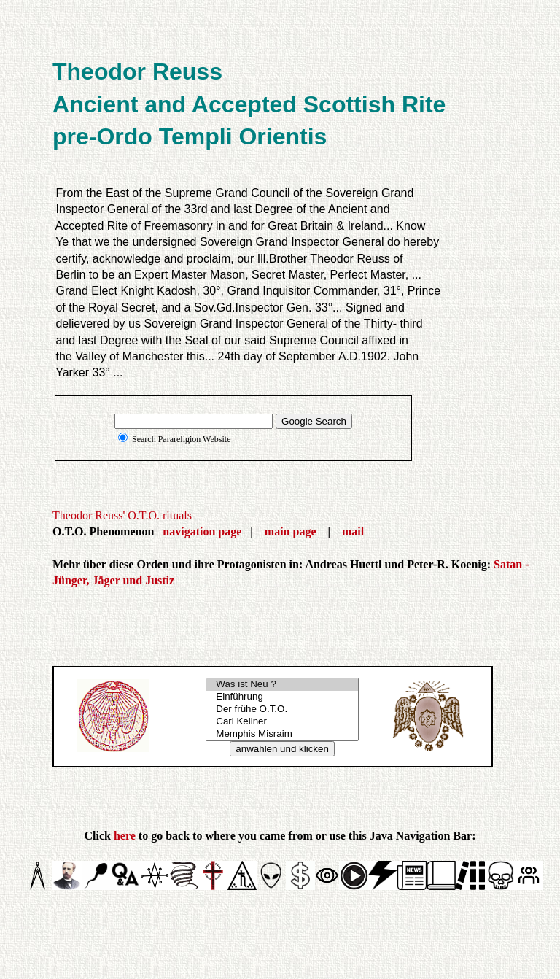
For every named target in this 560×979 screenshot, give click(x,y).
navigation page (202, 531)
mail (353, 531)
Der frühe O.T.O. (282, 709)
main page (291, 531)
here (125, 836)
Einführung (282, 697)
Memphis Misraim (282, 734)
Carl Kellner (282, 722)
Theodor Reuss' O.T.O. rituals (122, 515)
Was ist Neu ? (282, 685)
